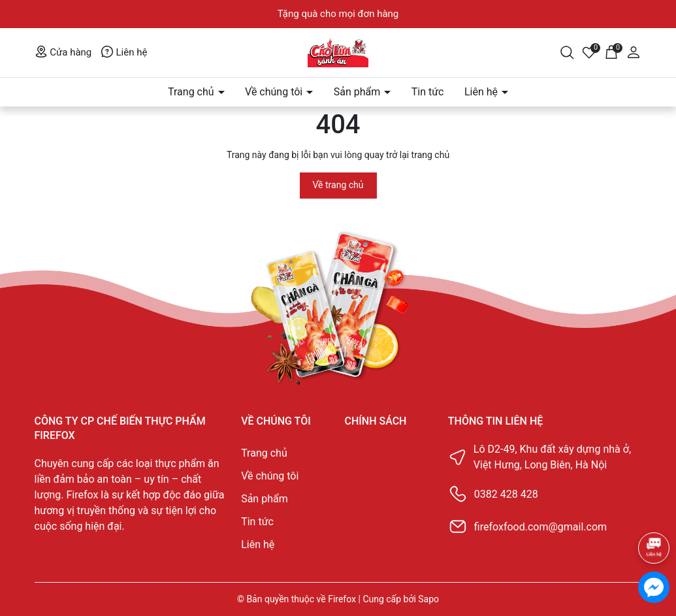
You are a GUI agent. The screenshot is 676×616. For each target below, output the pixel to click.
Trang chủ (192, 92)
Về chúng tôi (275, 92)
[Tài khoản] (634, 52)
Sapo (428, 599)
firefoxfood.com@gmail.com (540, 527)
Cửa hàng (63, 52)
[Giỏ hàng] (611, 52)
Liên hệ (124, 52)
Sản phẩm (359, 92)
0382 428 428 (506, 494)
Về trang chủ (338, 185)
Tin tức (428, 92)
